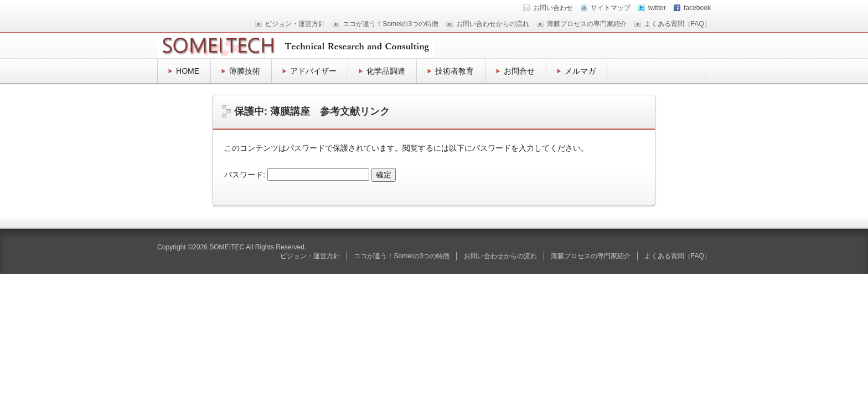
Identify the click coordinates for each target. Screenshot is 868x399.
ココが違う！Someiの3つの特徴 (391, 24)
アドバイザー (313, 71)
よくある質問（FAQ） (678, 24)
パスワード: (297, 175)
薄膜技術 (245, 71)
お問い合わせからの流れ (493, 24)
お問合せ (519, 71)
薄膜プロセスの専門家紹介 (587, 24)
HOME (188, 71)
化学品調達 (386, 71)
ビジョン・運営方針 (295, 24)
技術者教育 (454, 71)
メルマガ (580, 71)
